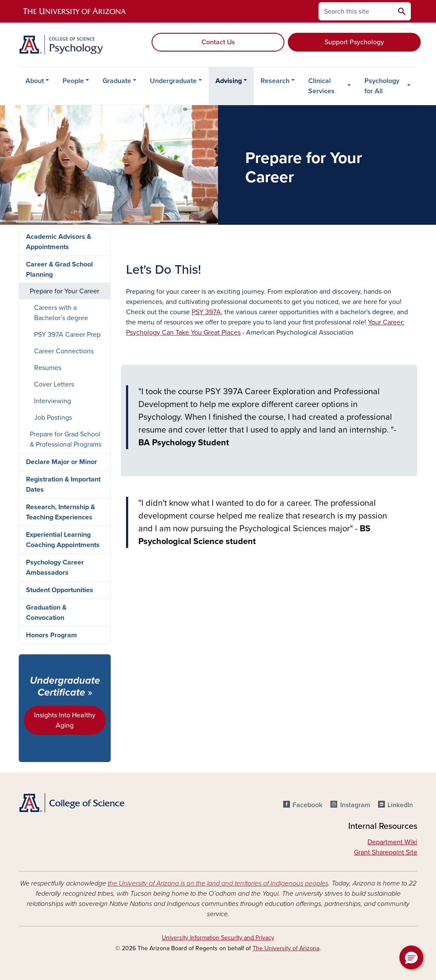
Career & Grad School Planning (59, 269)
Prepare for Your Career (65, 291)
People (73, 81)
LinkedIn (400, 805)
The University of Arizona (286, 948)
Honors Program (52, 635)
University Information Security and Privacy (218, 938)
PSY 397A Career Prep (67, 335)
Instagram (355, 805)
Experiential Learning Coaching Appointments (63, 540)
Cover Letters (54, 384)
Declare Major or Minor (62, 462)
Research (275, 81)
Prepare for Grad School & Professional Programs (66, 439)
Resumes (48, 368)
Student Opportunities (60, 590)
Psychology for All (382, 86)
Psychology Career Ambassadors (55, 567)
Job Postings (53, 418)
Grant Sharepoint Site (386, 852)
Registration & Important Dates (63, 484)
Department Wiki (392, 842)
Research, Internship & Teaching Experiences (60, 512)
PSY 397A (206, 312)
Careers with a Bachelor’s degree (61, 313)
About (35, 81)
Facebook (307, 805)
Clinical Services (321, 86)
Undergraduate (173, 81)
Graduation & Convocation (46, 613)
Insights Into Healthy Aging (65, 720)
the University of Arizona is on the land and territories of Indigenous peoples (218, 883)
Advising (229, 81)
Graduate (117, 81)
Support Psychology (354, 42)
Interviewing (53, 401)
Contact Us (218, 42)
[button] (411, 957)
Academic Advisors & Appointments (59, 242)
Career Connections (64, 351)
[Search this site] (356, 11)
